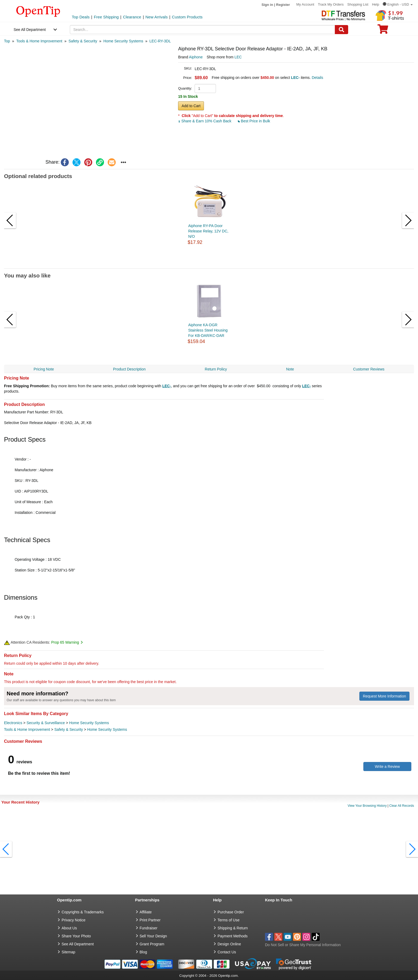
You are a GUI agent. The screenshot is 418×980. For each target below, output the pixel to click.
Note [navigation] (290, 369)
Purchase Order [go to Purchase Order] (231, 912)
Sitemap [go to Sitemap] (68, 952)
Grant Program (152, 944)
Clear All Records (402, 806)
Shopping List (358, 4)
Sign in (267, 5)
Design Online (229, 944)
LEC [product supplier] (238, 57)
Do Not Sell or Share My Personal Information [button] (303, 945)
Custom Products (187, 17)
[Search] (341, 30)
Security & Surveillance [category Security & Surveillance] (46, 723)
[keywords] (202, 30)
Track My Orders (331, 4)
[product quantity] (205, 88)
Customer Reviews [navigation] (369, 369)
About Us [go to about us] (69, 928)
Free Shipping (106, 17)
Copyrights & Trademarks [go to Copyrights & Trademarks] (83, 912)
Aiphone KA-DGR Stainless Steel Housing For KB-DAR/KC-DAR (208, 330)
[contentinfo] (38, 11)
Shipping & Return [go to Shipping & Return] (233, 928)
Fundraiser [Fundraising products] (149, 928)
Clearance (132, 17)
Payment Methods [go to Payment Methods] (233, 936)
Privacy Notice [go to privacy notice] (73, 920)
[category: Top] (7, 41)
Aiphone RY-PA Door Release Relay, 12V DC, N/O (208, 231)
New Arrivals (157, 17)
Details (317, 78)
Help (375, 4)
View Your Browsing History (367, 806)
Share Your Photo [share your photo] (76, 936)
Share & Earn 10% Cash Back (205, 121)
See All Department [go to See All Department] (78, 944)
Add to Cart (191, 106)
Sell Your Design (153, 936)
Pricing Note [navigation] (44, 369)
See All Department (30, 30)
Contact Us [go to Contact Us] (227, 952)
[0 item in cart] (383, 31)
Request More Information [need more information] (384, 696)
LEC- (167, 386)
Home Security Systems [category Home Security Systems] (89, 723)
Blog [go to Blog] (143, 952)
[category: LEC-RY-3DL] (160, 41)
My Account (305, 4)
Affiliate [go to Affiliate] (146, 912)
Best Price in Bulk (254, 121)
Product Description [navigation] (129, 369)
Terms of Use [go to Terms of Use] (228, 920)
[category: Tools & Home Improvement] (39, 41)
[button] (398, 4)
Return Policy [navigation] (216, 369)
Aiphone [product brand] (196, 57)
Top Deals (81, 17)
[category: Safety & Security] (83, 41)
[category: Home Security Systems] (123, 41)
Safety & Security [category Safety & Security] (69, 729)
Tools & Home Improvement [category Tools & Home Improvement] (27, 729)
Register (283, 5)
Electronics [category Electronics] (13, 723)
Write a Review (387, 767)
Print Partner (150, 920)
